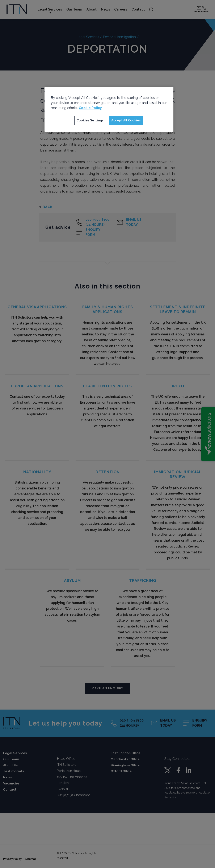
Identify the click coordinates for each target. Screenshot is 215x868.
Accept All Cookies (126, 120)
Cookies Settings (90, 120)
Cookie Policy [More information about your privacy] (90, 108)
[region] (109, 109)
